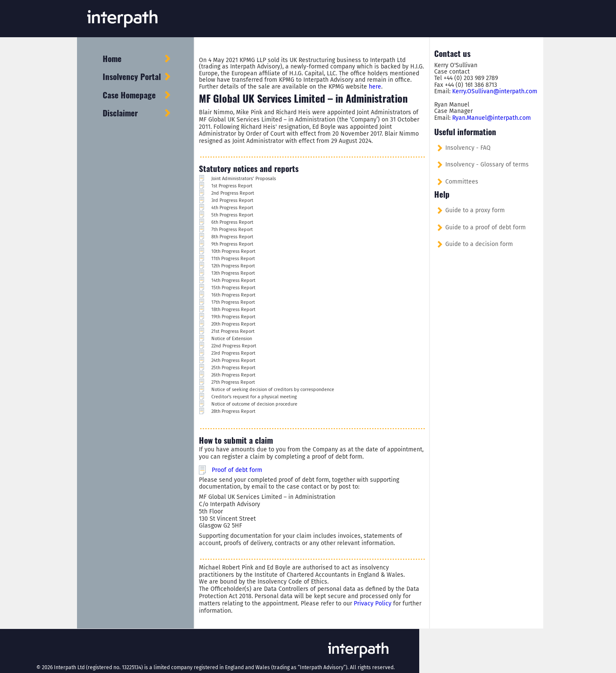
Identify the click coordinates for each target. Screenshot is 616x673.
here (375, 87)
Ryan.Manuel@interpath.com (492, 118)
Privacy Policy (373, 603)
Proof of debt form (237, 470)
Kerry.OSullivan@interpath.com (495, 91)
